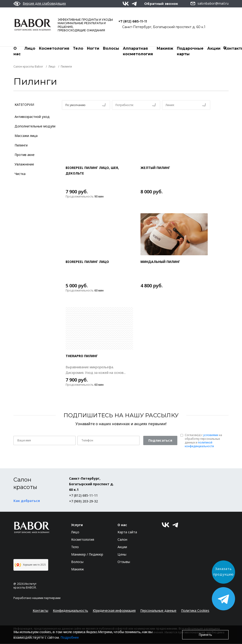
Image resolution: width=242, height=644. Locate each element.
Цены (122, 555)
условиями (211, 435)
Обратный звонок (161, 4)
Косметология (54, 48)
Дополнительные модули (35, 126)
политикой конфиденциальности (199, 445)
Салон (122, 540)
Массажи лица (26, 136)
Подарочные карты (190, 51)
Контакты (40, 611)
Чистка (20, 174)
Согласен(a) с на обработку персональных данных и (203, 441)
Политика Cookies (195, 611)
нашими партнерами (46, 598)
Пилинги (21, 145)
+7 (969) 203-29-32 (83, 501)
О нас (17, 51)
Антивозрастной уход (32, 117)
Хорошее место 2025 (30, 565)
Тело (78, 48)
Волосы (111, 48)
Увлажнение (24, 164)
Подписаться (160, 441)
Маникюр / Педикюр (87, 555)
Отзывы (124, 562)
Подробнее (70, 637)
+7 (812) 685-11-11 (133, 21)
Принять (205, 635)
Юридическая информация (114, 611)
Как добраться (27, 501)
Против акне (25, 155)
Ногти (93, 48)
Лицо (30, 48)
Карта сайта (127, 532)
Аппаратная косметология (138, 51)
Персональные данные (158, 611)
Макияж (165, 48)
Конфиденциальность (70, 611)
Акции (214, 48)
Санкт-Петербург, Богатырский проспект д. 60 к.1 (164, 27)
